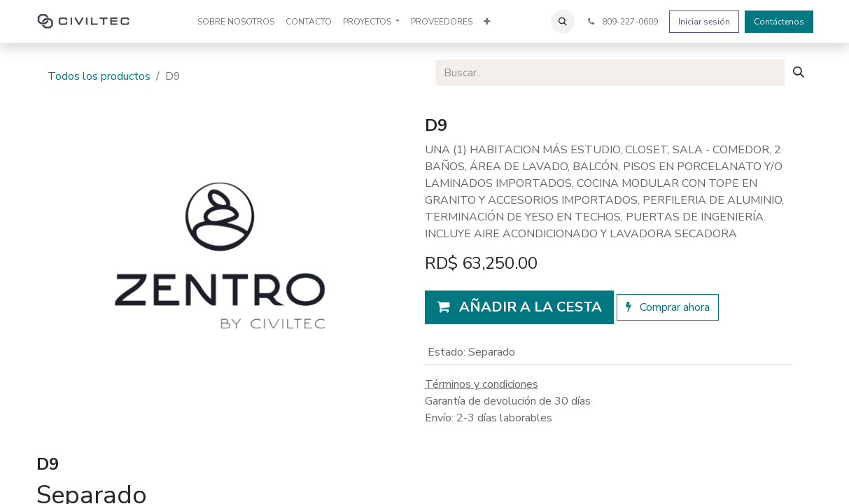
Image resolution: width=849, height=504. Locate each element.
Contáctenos (779, 22)
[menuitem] (236, 22)
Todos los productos (99, 76)
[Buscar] (799, 73)
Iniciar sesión (704, 22)
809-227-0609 (622, 22)
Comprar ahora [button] (668, 307)
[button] (563, 22)
